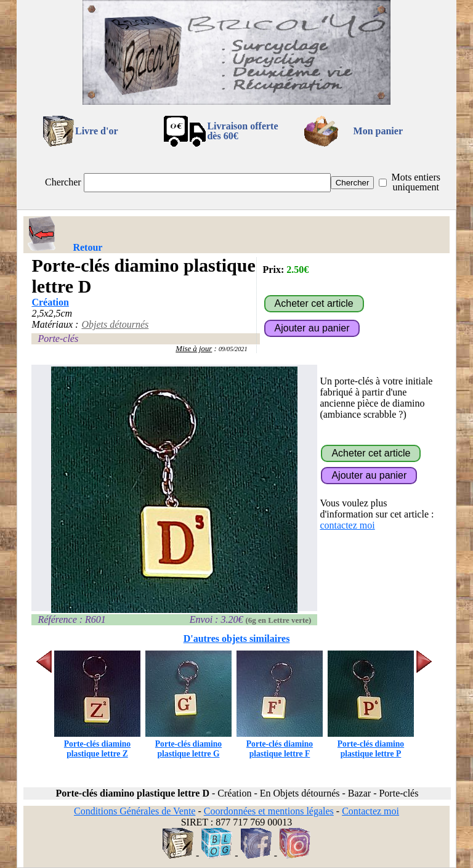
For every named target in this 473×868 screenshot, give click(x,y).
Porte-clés (58, 339)
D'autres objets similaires (237, 639)
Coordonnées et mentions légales (269, 811)
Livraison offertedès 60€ (242, 131)
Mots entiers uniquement (416, 182)
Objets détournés (115, 324)
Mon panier (378, 131)
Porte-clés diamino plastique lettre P (371, 744)
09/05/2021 (233, 349)
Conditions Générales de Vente (135, 811)
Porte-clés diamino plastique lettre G (188, 744)
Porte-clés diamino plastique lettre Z (97, 744)
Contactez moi (370, 811)
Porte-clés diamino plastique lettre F (280, 744)
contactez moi (347, 525)
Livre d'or (96, 131)
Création (50, 302)
